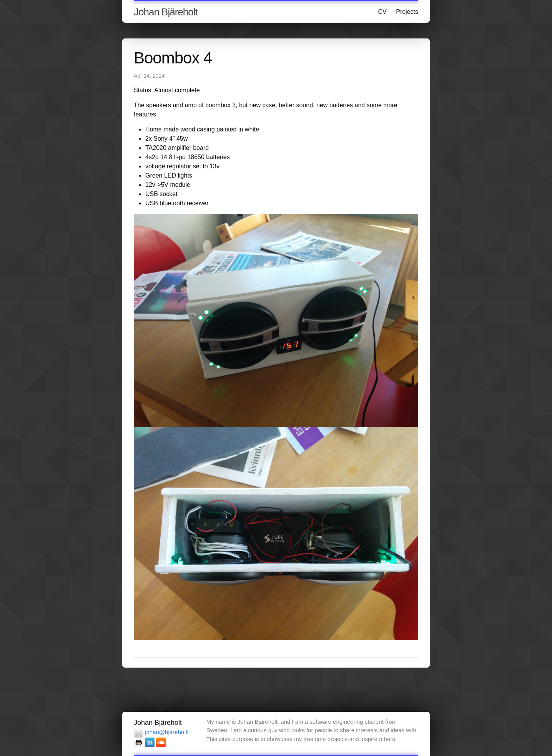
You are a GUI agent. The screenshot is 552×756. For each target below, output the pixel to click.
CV (382, 12)
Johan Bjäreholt (166, 12)
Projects (407, 12)
